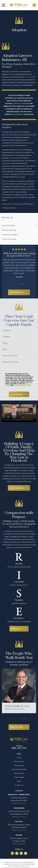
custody (12, 158)
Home (19, 758)
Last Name (7, 337)
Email (5, 349)
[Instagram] (26, 853)
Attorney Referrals (19, 769)
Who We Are (19, 765)
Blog (19, 781)
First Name (7, 331)
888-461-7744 (19, 748)
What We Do (19, 773)
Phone (5, 343)
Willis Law (28, 77)
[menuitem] (18, 226)
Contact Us (19, 785)
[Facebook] (21, 853)
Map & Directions (19, 803)
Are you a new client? (10, 356)
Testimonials (19, 777)
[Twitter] (12, 853)
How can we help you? (11, 362)
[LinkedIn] (17, 853)
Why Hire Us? (19, 761)
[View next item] (22, 284)
